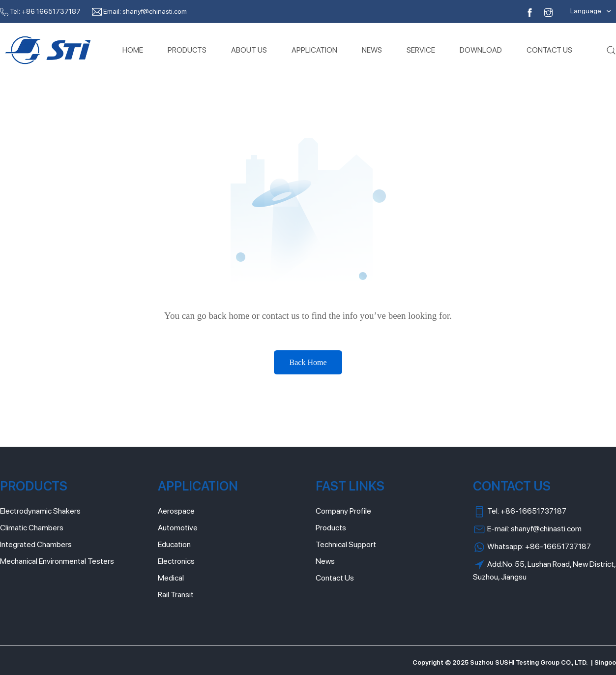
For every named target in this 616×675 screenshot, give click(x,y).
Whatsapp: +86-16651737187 (532, 547)
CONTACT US (549, 50)
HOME (133, 50)
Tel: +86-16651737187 (520, 512)
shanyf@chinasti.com (155, 11)
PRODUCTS (187, 50)
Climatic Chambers (32, 528)
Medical (171, 578)
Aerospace (176, 511)
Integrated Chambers (36, 544)
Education (174, 544)
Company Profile (343, 511)
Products (331, 528)
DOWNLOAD (481, 50)
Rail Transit (176, 595)
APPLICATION (314, 50)
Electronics (176, 561)
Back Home (308, 362)
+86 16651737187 (51, 11)
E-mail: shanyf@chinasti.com (527, 529)
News (325, 561)
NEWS (372, 50)
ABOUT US (249, 50)
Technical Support (346, 544)
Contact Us (335, 578)
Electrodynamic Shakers (40, 511)
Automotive (178, 528)
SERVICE (421, 50)
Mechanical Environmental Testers (57, 561)
